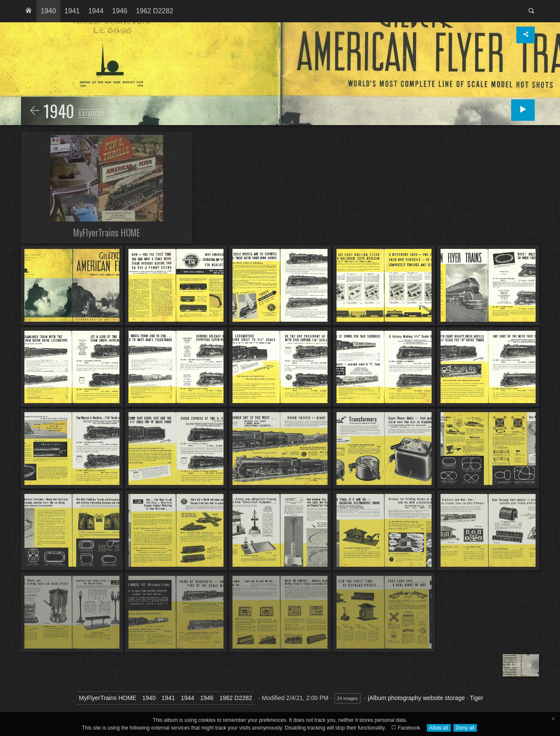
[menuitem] (29, 11)
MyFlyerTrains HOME (107, 698)
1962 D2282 (154, 11)
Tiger (476, 698)
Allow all (439, 728)
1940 (48, 11)
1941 (72, 11)
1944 (96, 11)
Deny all (465, 728)
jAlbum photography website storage (416, 698)
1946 (120, 11)
